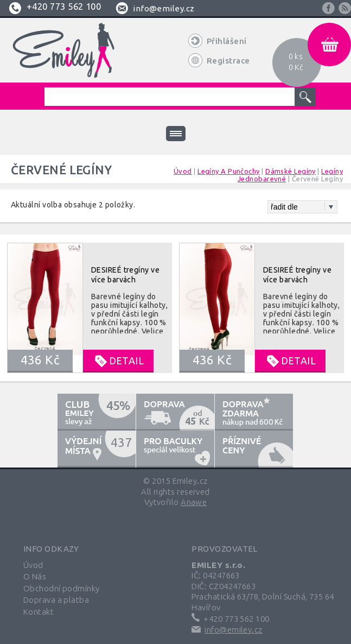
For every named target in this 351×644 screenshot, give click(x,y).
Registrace (228, 61)
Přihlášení (227, 41)
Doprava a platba (56, 600)
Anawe (194, 502)
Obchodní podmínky (62, 588)
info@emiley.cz (164, 8)
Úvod (33, 565)
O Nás (35, 576)
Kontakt (39, 612)
